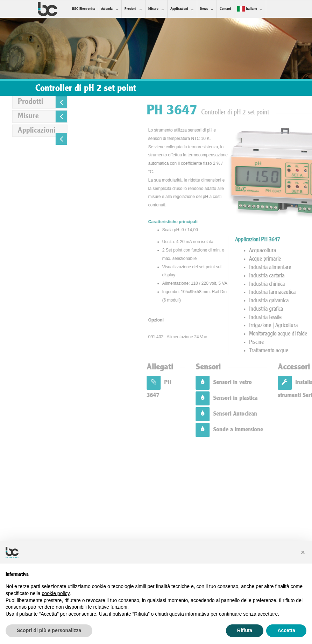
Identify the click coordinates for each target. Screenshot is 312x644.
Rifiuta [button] (245, 630)
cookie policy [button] (56, 593)
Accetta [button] (286, 630)
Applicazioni (179, 9)
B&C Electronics (84, 9)
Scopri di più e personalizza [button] (49, 630)
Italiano (247, 9)
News (204, 9)
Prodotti (130, 9)
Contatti (225, 9)
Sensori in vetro (283, 383)
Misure (153, 9)
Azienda (107, 9)
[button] (303, 552)
